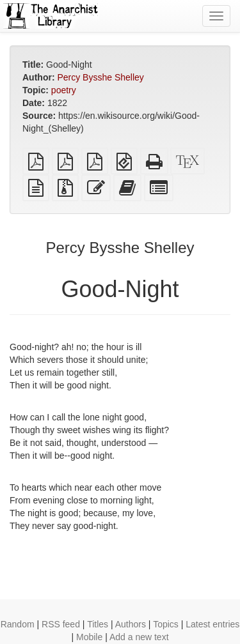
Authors (131, 624)
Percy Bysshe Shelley (100, 77)
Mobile (89, 637)
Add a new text (139, 637)
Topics (166, 624)
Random (18, 624)
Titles (98, 624)
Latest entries (212, 624)
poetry (64, 90)
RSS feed (61, 624)
